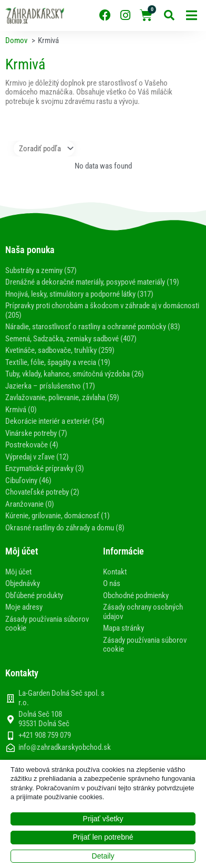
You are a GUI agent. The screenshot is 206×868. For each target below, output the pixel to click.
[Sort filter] (44, 149)
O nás (112, 583)
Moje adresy (24, 607)
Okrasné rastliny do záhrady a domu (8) (65, 528)
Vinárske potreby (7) (36, 433)
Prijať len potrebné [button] (103, 837)
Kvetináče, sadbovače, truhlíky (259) (60, 350)
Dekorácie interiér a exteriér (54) (55, 421)
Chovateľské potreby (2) (42, 492)
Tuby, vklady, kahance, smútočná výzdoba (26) (75, 374)
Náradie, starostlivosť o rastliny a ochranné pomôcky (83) (93, 327)
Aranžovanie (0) (30, 504)
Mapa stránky (123, 628)
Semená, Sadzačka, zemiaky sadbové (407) (71, 339)
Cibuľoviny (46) (28, 480)
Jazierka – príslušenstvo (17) (50, 386)
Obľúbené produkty (34, 595)
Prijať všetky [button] (103, 819)
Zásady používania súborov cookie (47, 624)
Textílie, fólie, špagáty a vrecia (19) (58, 362)
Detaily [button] (103, 856)
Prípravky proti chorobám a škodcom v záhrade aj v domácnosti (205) (102, 310)
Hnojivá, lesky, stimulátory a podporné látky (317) (79, 294)
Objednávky (23, 583)
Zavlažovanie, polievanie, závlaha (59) (62, 398)
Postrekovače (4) (32, 445)
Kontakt (115, 572)
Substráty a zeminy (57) (41, 270)
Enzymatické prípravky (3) (45, 468)
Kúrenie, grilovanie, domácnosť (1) (58, 516)
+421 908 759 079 (45, 735)
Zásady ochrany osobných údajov (143, 612)
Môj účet (18, 572)
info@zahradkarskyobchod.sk (65, 747)
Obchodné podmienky (136, 595)
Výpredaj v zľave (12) (37, 457)
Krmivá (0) (21, 410)
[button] (192, 15)
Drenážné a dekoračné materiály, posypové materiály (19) (92, 282)
